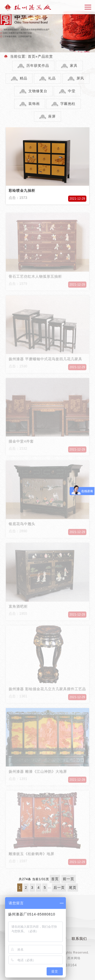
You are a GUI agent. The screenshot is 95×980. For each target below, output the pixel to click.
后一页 (59, 888)
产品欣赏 (45, 56)
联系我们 (79, 939)
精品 (24, 78)
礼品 (52, 78)
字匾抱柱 (68, 104)
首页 (32, 56)
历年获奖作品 (38, 66)
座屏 (52, 116)
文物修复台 (38, 91)
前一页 (69, 879)
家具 (74, 66)
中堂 (72, 91)
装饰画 (34, 104)
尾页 (73, 888)
